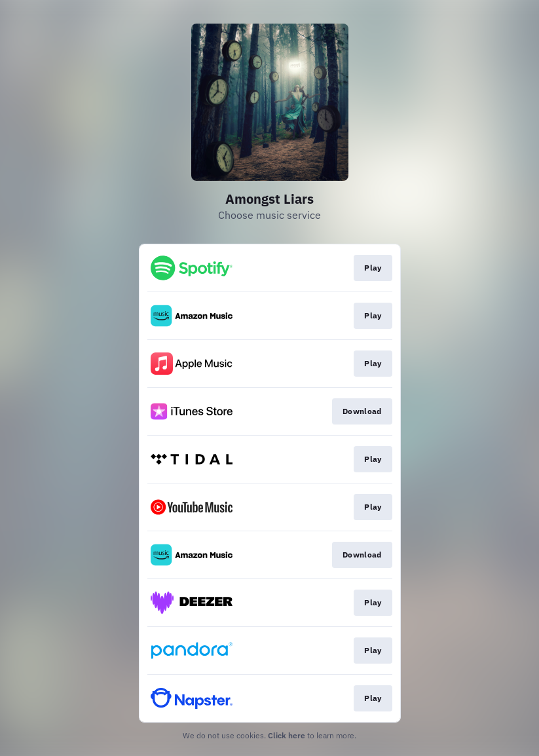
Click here (287, 735)
